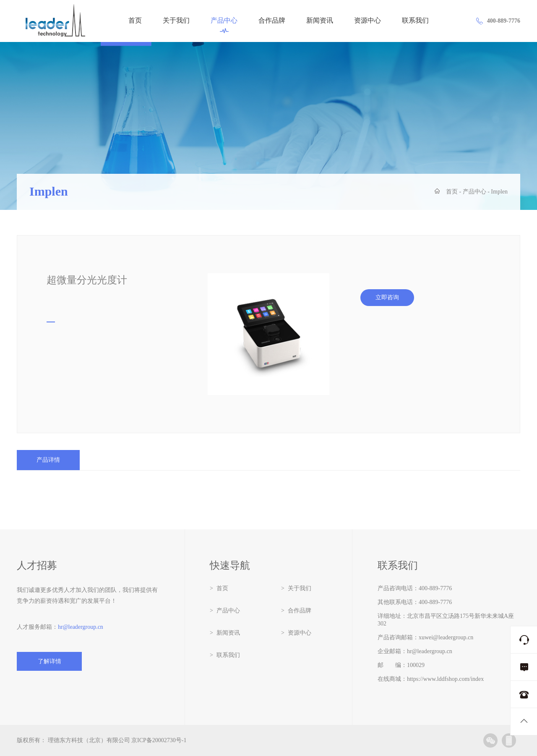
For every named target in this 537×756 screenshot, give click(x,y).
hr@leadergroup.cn (81, 627)
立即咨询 (387, 297)
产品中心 (224, 25)
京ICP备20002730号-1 (159, 740)
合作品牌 (272, 21)
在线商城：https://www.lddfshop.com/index (431, 679)
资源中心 (368, 21)
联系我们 (415, 21)
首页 (135, 21)
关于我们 (176, 21)
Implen (499, 192)
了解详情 (50, 661)
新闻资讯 (320, 21)
